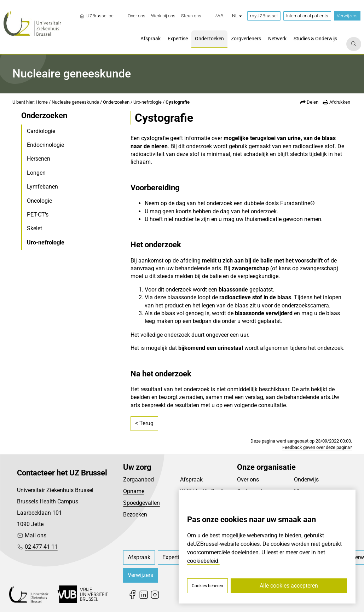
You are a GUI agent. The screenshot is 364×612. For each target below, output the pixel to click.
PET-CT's (38, 215)
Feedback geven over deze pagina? (317, 447)
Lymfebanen (42, 187)
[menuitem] (137, 16)
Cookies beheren (207, 586)
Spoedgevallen (141, 503)
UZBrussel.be (96, 16)
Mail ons (36, 535)
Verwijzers (347, 16)
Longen (36, 173)
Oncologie (39, 201)
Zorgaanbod (138, 480)
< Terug (144, 423)
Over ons (248, 480)
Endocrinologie (45, 145)
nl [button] (237, 16)
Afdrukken (340, 102)
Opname (134, 491)
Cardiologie (41, 131)
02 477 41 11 (41, 547)
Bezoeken (135, 515)
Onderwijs (306, 480)
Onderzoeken (116, 102)
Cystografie (178, 102)
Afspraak (191, 480)
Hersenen (39, 159)
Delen (313, 102)
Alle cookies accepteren (289, 586)
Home (42, 102)
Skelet (34, 228)
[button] (219, 16)
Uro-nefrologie (148, 102)
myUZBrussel (264, 16)
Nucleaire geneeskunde (75, 102)
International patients (307, 16)
